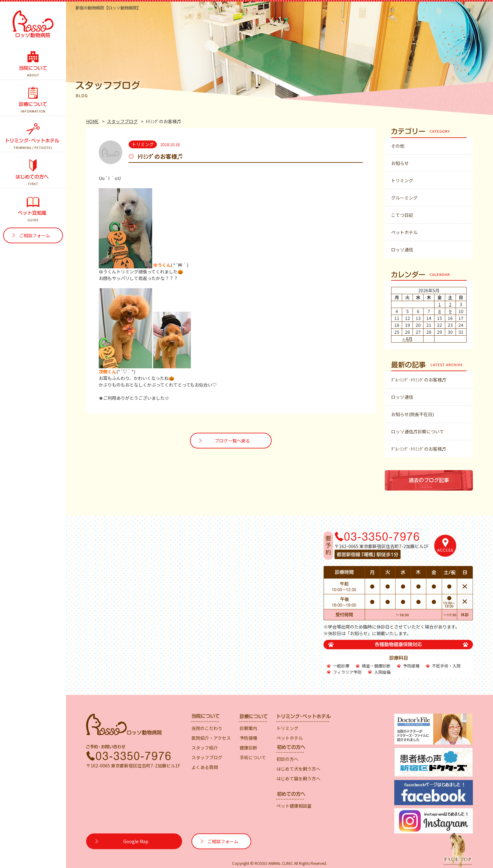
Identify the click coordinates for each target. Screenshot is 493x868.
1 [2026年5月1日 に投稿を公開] (440, 304)
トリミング (402, 180)
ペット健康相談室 (294, 806)
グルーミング (404, 198)
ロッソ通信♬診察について (418, 431)
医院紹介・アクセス (211, 738)
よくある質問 (205, 767)
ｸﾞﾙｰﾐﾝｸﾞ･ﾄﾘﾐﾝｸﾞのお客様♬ (419, 380)
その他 (398, 146)
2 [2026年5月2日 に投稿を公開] (450, 304)
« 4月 (407, 339)
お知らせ (400, 163)
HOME (92, 121)
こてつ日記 (402, 215)
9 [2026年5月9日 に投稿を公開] (450, 311)
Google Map (136, 841)
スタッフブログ (122, 121)
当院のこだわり (207, 728)
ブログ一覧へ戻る (232, 441)
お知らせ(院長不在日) (413, 414)
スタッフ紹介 (205, 748)
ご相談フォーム (35, 235)
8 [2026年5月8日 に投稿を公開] (440, 311)
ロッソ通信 (402, 250)
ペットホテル (404, 232)
